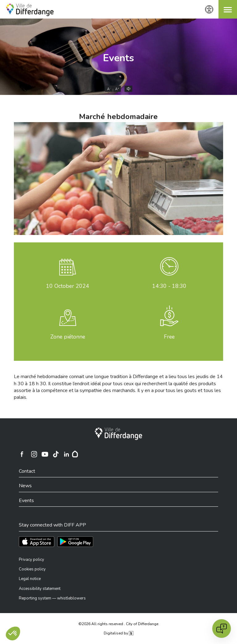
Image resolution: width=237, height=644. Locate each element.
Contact (27, 471)
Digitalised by (118, 633)
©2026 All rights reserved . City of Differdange (118, 624)
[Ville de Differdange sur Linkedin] (66, 454)
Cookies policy (32, 569)
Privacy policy (31, 560)
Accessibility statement (40, 589)
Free (169, 337)
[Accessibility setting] (209, 9)
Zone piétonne (68, 337)
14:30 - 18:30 (169, 286)
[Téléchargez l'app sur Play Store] (75, 542)
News (25, 486)
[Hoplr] (75, 454)
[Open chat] (222, 629)
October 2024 (68, 286)
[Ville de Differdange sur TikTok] (56, 454)
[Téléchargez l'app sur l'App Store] (37, 542)
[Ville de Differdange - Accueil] (30, 10)
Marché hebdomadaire (118, 117)
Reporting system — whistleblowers (52, 598)
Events (118, 58)
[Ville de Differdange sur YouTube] (45, 454)
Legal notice (30, 579)
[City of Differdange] (118, 434)
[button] (228, 9)
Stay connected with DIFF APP (52, 525)
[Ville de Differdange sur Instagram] (34, 454)
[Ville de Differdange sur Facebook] (22, 454)
